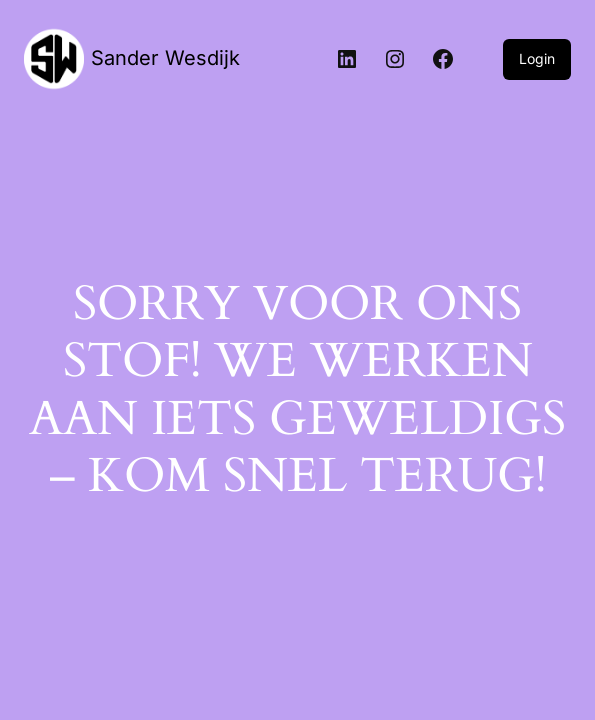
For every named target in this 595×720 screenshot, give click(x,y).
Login (537, 58)
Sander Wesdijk (165, 58)
